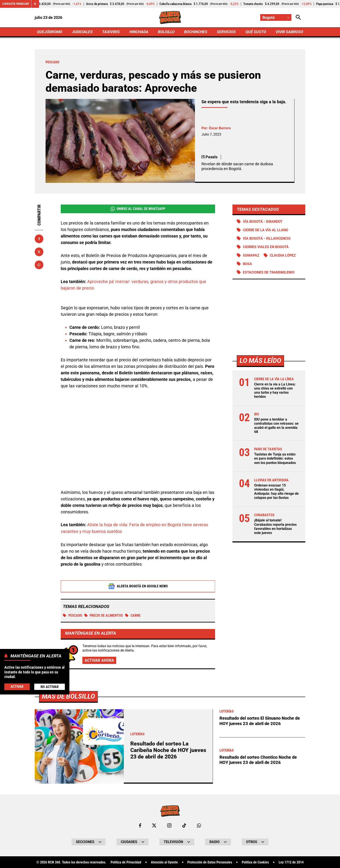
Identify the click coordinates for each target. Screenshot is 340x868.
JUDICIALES (82, 32)
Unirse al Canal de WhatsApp (138, 209)
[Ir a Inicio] (170, 18)
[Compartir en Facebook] (39, 239)
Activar (17, 687)
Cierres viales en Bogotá (266, 247)
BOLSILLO (166, 32)
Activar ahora (99, 660)
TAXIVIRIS (111, 32)
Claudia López (283, 256)
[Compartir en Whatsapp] (39, 265)
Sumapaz (251, 256)
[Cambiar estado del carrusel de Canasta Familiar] (35, 4)
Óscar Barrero (220, 128)
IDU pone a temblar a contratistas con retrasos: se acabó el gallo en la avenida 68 (276, 426)
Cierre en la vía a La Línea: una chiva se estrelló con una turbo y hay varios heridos (275, 391)
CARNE (133, 615)
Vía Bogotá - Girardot (263, 222)
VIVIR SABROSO (289, 32)
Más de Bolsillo (68, 849)
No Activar (50, 687)
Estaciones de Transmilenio (269, 273)
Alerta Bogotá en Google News (138, 586)
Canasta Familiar (16, 4)
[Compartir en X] (39, 252)
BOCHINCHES (196, 32)
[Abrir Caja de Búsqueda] (298, 17)
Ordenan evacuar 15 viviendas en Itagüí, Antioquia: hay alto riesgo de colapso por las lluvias (276, 492)
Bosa (247, 264)
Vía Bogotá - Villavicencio (267, 239)
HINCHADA (139, 32)
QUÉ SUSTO (256, 32)
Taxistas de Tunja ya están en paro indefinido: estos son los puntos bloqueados (275, 459)
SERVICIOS (226, 32)
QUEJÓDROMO (50, 32)
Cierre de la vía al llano (266, 230)
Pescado (73, 615)
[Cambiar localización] (276, 17)
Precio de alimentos (104, 615)
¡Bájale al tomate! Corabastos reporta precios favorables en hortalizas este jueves (275, 527)
